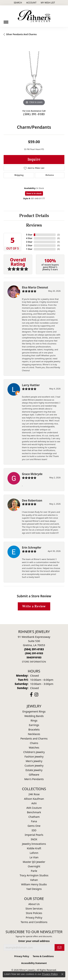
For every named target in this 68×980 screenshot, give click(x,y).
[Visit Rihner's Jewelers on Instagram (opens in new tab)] (36, 695)
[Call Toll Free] (34, 653)
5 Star (29, 235)
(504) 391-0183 (34, 114)
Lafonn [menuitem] (34, 853)
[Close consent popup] (62, 974)
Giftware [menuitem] (34, 775)
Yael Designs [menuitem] (34, 889)
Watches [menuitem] (34, 748)
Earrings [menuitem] (34, 725)
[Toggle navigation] (6, 21)
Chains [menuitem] (34, 743)
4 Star (29, 238)
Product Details (34, 216)
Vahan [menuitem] (34, 880)
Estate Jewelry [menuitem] (34, 770)
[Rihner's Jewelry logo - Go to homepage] (34, 16)
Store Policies (34, 913)
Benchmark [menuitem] (34, 812)
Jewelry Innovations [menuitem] (34, 844)
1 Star (29, 249)
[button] (17, 3)
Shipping (19, 175)
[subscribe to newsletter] (59, 947)
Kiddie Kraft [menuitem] (34, 848)
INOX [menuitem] (34, 839)
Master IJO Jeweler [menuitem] (34, 862)
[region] (34, 76)
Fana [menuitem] (34, 821)
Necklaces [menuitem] (34, 734)
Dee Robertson (32, 500)
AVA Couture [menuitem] (34, 808)
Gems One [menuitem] (34, 826)
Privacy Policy (34, 918)
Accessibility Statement (34, 963)
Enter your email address (34, 941)
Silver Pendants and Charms (21, 34)
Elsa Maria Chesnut (35, 287)
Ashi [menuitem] (34, 803)
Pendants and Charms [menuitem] (34, 739)
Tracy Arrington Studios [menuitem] (34, 875)
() (58, 235)
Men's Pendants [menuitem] (34, 779)
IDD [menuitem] (34, 830)
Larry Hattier (31, 385)
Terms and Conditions (34, 922)
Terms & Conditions (43, 956)
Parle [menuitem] (34, 871)
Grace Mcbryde (32, 474)
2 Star (29, 245)
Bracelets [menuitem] (34, 730)
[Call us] (34, 657)
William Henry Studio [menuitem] (34, 884)
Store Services (34, 909)
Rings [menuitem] (34, 720)
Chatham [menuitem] (34, 817)
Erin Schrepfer (32, 548)
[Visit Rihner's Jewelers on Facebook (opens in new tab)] (31, 695)
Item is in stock (34, 193)
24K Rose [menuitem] (34, 794)
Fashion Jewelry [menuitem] (34, 757)
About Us (34, 904)
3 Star (29, 242)
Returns (50, 175)
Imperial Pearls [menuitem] (34, 835)
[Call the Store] (34, 649)
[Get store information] (34, 662)
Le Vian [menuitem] (34, 857)
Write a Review (34, 606)
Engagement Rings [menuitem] (34, 711)
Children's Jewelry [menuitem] (34, 752)
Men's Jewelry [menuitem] (34, 761)
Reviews (34, 225)
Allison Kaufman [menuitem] (34, 799)
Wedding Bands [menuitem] (34, 716)
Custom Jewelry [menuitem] (34, 766)
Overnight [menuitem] (34, 866)
